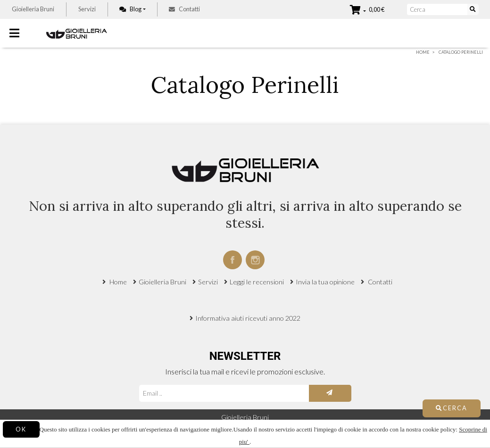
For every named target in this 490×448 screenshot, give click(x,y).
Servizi (87, 9)
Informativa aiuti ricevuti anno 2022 (248, 318)
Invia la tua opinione (325, 282)
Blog (130, 9)
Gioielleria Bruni (33, 9)
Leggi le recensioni (257, 282)
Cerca (452, 408)
